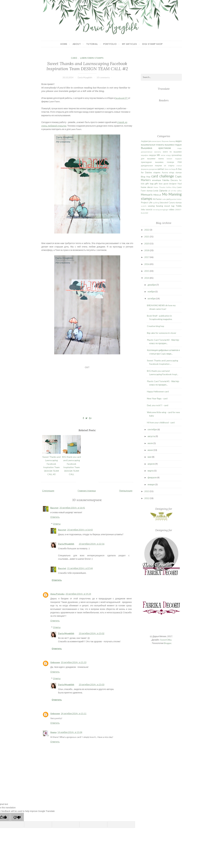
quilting (156, 203)
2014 (147, 278)
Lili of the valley (175, 191)
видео (179, 141)
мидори (153, 155)
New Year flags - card (157, 398)
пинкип (169, 159)
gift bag (149, 184)
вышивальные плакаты (153, 145)
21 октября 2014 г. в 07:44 (80, 568)
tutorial (149, 210)
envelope (157, 180)
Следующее (48, 491)
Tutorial (92, 44)
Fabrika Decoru (170, 180)
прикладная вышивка (152, 162)
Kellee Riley (171, 187)
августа (152, 436)
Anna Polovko (57, 594)
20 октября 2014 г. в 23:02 (92, 633)
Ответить (55, 517)
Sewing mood (163, 206)
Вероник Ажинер (168, 141)
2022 (147, 230)
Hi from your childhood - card (161, 422)
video (172, 209)
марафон (145, 155)
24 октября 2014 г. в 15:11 (74, 713)
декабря (152, 285)
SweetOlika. (166, 640)
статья (179, 166)
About (77, 44)
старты (171, 166)
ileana (53, 732)
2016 (147, 264)
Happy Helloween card (158, 391)
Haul (180, 184)
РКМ (180, 162)
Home (64, 44)
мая (150, 457)
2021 (147, 237)
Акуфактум (146, 141)
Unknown (55, 662)
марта (151, 471)
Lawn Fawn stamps (92, 58)
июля (150, 443)
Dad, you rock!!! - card (158, 405)
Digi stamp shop (152, 44)
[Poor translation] (17, 817)
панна (161, 159)
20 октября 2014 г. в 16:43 (80, 530)
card (74, 58)
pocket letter (176, 199)
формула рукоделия (149, 169)
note (164, 199)
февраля (152, 477)
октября (152, 299)
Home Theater (160, 187)
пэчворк (171, 162)
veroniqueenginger (161, 210)
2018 (147, 250)
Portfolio (110, 44)
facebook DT (121, 98)
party (169, 199)
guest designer (170, 184)
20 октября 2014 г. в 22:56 (92, 544)
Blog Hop (146, 177)
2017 (147, 257)
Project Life (147, 202)
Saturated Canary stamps (171, 203)
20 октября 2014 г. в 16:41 (72, 508)
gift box (158, 184)
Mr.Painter (157, 199)
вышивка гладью (173, 145)
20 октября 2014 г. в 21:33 (74, 662)
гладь (179, 148)
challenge (167, 176)
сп (165, 166)
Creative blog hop (156, 326)
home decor (147, 187)
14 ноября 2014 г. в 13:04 (70, 732)
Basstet (54, 508)
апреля (151, 464)
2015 (147, 271)
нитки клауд (166, 155)
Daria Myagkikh (66, 544)
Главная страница (87, 491)
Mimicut (157, 195)
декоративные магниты (151, 152)
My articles (129, 44)
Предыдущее (126, 491)
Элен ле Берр (170, 169)
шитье (161, 169)
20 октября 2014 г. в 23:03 (92, 684)
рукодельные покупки (151, 166)
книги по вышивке (172, 152)
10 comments (103, 77)
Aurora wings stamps (172, 173)
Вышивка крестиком (156, 148)
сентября (152, 429)
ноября (151, 292)
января (151, 484)
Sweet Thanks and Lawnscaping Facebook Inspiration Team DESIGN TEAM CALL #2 (87, 66)
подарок (178, 159)
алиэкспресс (156, 141)
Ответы (57, 524)
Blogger (168, 643)
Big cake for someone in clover (162, 333)
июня (150, 450)
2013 (147, 491)
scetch (144, 206)
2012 (147, 498)
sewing (151, 206)
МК (158, 155)
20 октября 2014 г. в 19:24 (78, 594)
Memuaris (147, 195)
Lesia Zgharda (160, 191)
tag (173, 206)
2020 (147, 243)
